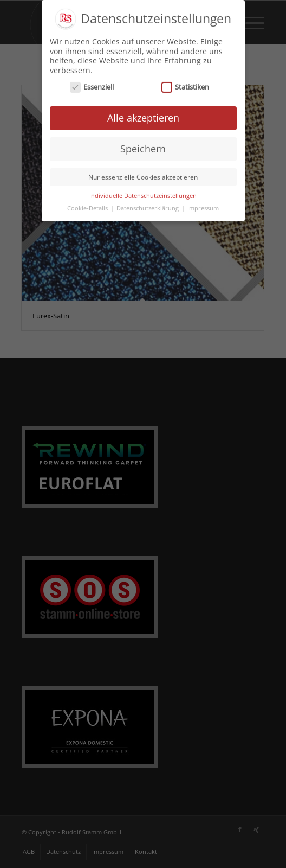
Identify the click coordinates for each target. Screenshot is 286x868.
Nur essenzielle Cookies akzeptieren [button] (143, 175)
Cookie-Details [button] (88, 206)
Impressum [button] (203, 206)
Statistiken (186, 85)
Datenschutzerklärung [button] (148, 206)
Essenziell (92, 85)
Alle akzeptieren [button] (143, 116)
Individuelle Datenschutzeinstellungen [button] (143, 194)
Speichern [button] (143, 146)
